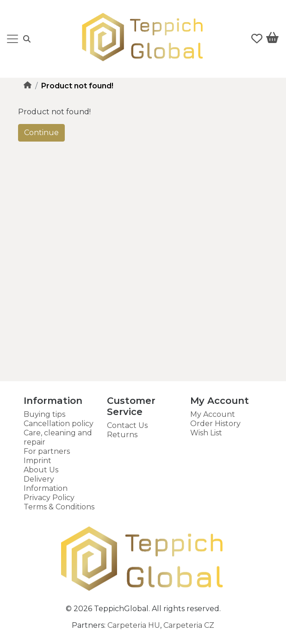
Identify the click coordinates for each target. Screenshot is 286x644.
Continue (41, 133)
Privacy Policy (49, 498)
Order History (215, 424)
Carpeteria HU (134, 625)
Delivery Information (46, 484)
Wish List (206, 433)
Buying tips (44, 414)
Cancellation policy (59, 424)
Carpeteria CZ (189, 625)
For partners (47, 451)
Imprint (37, 461)
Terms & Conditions (59, 507)
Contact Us (127, 425)
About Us (41, 470)
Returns (122, 435)
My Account (213, 414)
